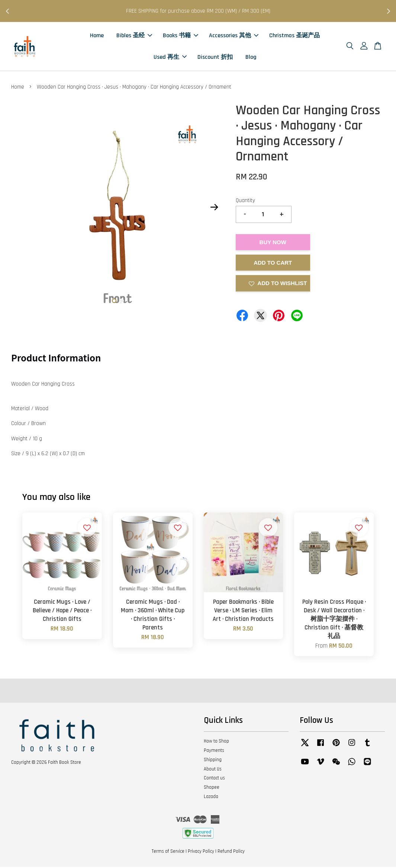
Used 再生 (170, 58)
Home (97, 36)
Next (215, 208)
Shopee (212, 788)
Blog (251, 58)
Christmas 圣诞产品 (294, 36)
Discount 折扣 (215, 58)
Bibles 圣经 (134, 36)
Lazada (211, 798)
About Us (213, 770)
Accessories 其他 (234, 36)
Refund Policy (231, 852)
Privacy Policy (201, 852)
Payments (214, 751)
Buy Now (273, 243)
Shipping (213, 761)
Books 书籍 (181, 36)
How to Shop (216, 742)
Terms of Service (168, 852)
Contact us (214, 779)
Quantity (245, 202)
